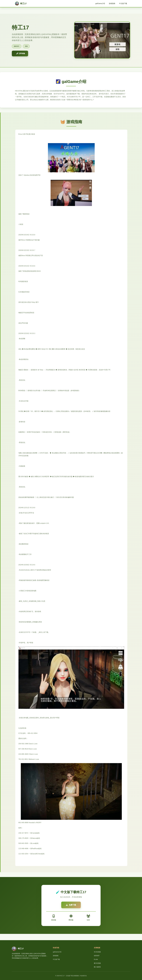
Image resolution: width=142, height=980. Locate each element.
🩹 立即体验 (21, 53)
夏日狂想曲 (97, 963)
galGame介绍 (100, 3)
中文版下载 (123, 3)
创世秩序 (97, 956)
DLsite (96, 959)
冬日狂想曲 (97, 952)
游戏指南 (112, 3)
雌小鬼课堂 (97, 967)
